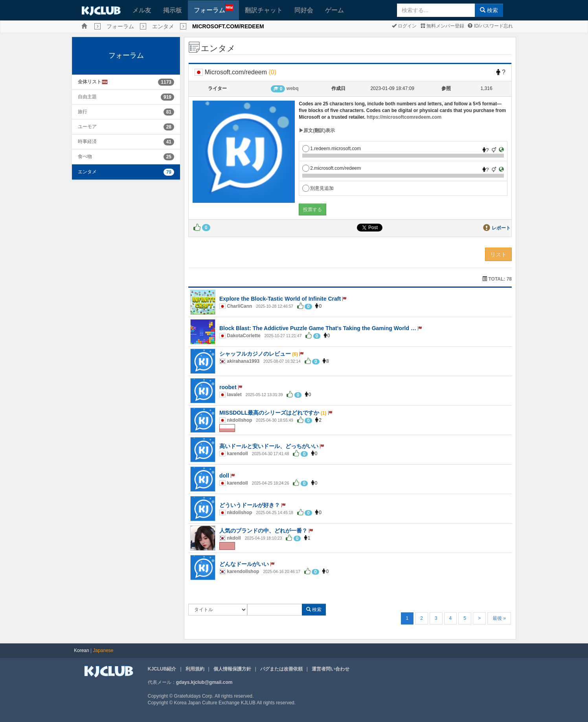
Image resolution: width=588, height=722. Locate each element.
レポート (501, 228)
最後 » (499, 618)
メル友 (142, 10)
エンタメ (163, 26)
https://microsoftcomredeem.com (404, 117)
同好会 (304, 10)
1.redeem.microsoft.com (332, 149)
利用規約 (195, 669)
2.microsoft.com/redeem (332, 168)
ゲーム (334, 10)
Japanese (103, 650)
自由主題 (87, 97)
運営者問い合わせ (331, 669)
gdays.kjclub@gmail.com (204, 682)
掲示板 (173, 10)
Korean (82, 650)
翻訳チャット (264, 10)
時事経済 (87, 141)
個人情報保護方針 (232, 669)
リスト (498, 254)
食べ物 (85, 156)
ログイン (404, 26)
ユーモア (87, 127)
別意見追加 (318, 188)
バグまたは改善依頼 (281, 669)
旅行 (83, 112)
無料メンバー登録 (442, 26)
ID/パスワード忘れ (490, 26)
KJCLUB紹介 (162, 669)
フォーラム (214, 9)
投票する (312, 209)
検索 (489, 10)
